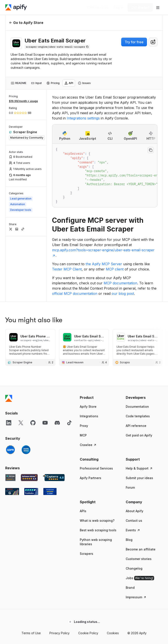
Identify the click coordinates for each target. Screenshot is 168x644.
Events (133, 465)
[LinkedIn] (9, 357)
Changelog (134, 503)
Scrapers (86, 488)
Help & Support (139, 403)
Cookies (113, 568)
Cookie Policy (88, 568)
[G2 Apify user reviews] (12, 426)
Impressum (136, 532)
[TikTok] (69, 357)
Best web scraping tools (98, 465)
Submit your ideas (139, 413)
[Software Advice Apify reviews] (29, 412)
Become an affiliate (141, 484)
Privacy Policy (60, 568)
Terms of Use (31, 568)
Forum (130, 422)
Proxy (84, 360)
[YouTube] (45, 357)
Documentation (137, 341)
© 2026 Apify (137, 568)
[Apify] (16, 7)
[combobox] (153, 42)
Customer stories (139, 494)
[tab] (19, 83)
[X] (21, 357)
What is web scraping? (97, 455)
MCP (83, 370)
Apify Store (88, 341)
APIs (83, 446)
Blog (129, 474)
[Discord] (57, 357)
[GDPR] (10, 384)
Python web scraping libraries (96, 477)
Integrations (89, 351)
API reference (136, 360)
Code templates (138, 351)
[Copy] (57, 47)
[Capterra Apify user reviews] (54, 412)
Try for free (134, 42)
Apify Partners (91, 413)
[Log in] (119, 7)
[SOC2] (26, 384)
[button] (98, 332)
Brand (130, 522)
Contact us (134, 455)
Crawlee (88, 380)
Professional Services (96, 403)
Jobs (140, 513)
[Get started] (140, 7)
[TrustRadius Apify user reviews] (31, 426)
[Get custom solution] (97, 7)
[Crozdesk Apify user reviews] (50, 426)
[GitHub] (33, 357)
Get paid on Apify (139, 370)
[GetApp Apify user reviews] (10, 412)
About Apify (135, 446)
